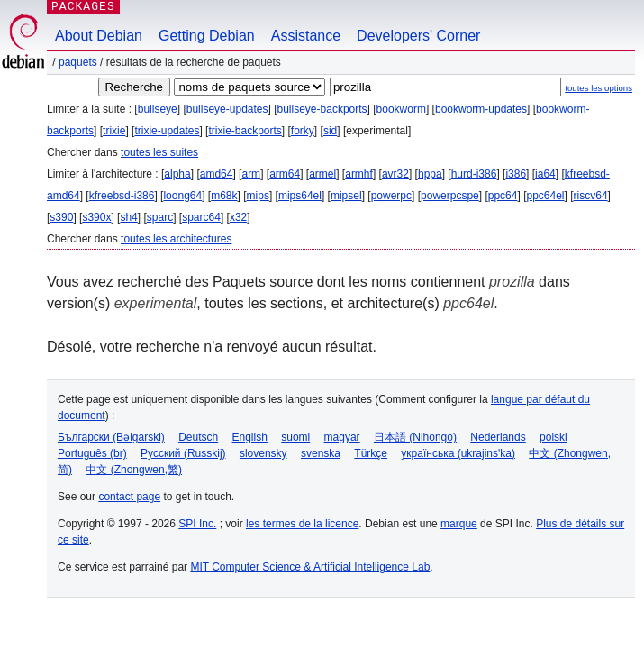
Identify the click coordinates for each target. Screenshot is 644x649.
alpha (177, 174)
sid (330, 131)
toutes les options (599, 88)
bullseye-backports (322, 109)
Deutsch (198, 437)
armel (322, 174)
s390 (61, 217)
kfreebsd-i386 (122, 196)
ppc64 (503, 196)
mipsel (346, 196)
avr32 (395, 174)
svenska (321, 453)
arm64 (285, 174)
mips (258, 196)
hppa (430, 174)
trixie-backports (245, 131)
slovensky (263, 453)
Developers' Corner (418, 36)
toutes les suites (159, 152)
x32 (238, 217)
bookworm (401, 109)
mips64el (300, 196)
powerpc (391, 196)
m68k (224, 196)
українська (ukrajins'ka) (458, 453)
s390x (96, 217)
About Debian (99, 36)
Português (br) (92, 453)
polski (553, 437)
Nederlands (498, 437)
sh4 (128, 217)
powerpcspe (450, 196)
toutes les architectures (176, 239)
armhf (359, 174)
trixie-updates (167, 131)
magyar (342, 437)
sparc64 (201, 217)
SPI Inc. (197, 524)
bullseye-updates (227, 109)
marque (459, 524)
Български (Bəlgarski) (111, 437)
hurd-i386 (474, 174)
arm (251, 174)
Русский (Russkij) (183, 453)
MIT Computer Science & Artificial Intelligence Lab (310, 567)
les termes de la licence (302, 524)
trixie (114, 131)
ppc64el (545, 196)
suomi (295, 437)
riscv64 (591, 196)
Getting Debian (207, 36)
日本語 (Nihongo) (415, 437)
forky (303, 131)
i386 (516, 174)
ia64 (545, 174)
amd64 (217, 174)
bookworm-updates (481, 109)
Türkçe (371, 453)
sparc (160, 217)
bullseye (158, 109)
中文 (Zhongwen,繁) (134, 470)
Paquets (78, 62)
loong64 (182, 196)
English (250, 437)
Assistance (306, 36)
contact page (129, 497)
